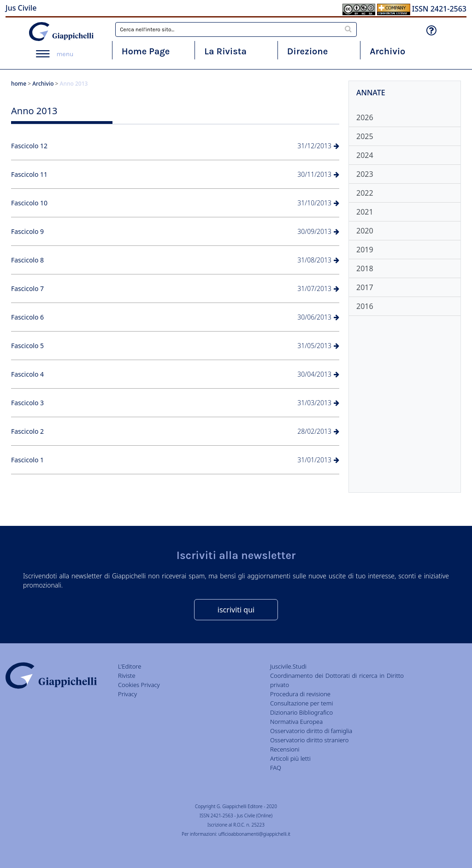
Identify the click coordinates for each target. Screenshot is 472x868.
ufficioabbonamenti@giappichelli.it (254, 834)
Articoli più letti (290, 758)
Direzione (307, 51)
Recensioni (285, 749)
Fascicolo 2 (27, 431)
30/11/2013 (318, 174)
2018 (365, 268)
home (19, 84)
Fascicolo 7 (27, 288)
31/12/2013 (318, 146)
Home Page (146, 51)
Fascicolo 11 (29, 174)
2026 (365, 117)
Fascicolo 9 (27, 231)
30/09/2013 (318, 231)
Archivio (387, 51)
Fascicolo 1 (27, 460)
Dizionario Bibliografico (301, 712)
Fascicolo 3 (27, 403)
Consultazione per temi (301, 703)
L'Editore (130, 666)
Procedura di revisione (300, 694)
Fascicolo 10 (29, 203)
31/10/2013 (318, 203)
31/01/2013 (318, 460)
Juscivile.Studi (288, 666)
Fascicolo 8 (27, 260)
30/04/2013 (318, 374)
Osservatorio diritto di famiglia (311, 731)
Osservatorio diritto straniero (309, 740)
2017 (365, 287)
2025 (365, 136)
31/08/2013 (318, 260)
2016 (365, 306)
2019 (365, 250)
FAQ (276, 768)
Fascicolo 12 (29, 146)
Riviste (127, 676)
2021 (365, 212)
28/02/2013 (318, 431)
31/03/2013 (318, 403)
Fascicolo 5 (27, 346)
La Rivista (225, 51)
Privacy (127, 694)
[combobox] (236, 29)
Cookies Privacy (139, 685)
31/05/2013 (318, 346)
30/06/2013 (318, 317)
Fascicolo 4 (27, 374)
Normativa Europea (296, 722)
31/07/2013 (318, 288)
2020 (365, 231)
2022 (365, 193)
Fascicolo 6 (27, 317)
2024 (365, 155)
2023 (365, 174)
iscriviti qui (236, 610)
